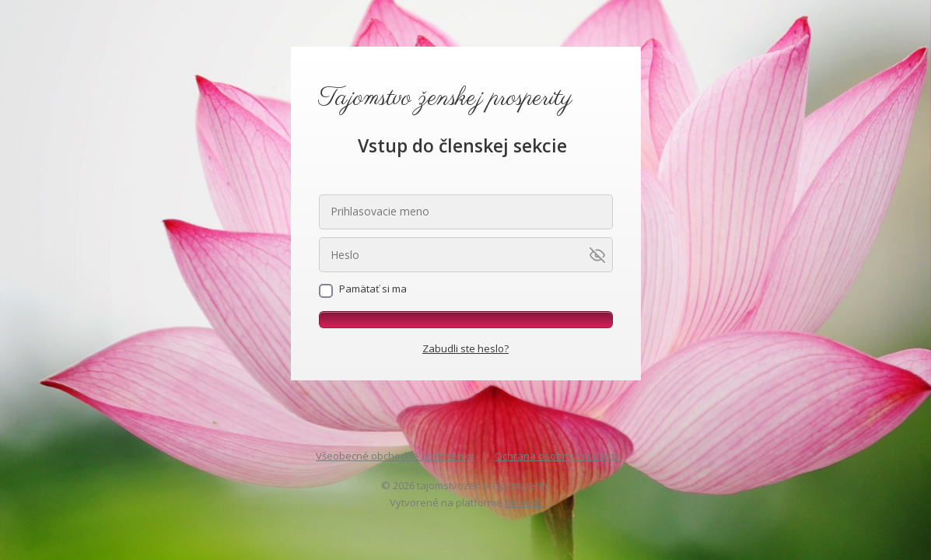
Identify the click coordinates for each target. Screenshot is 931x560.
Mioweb (523, 502)
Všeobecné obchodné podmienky (395, 456)
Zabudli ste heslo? (465, 348)
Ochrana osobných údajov (557, 456)
